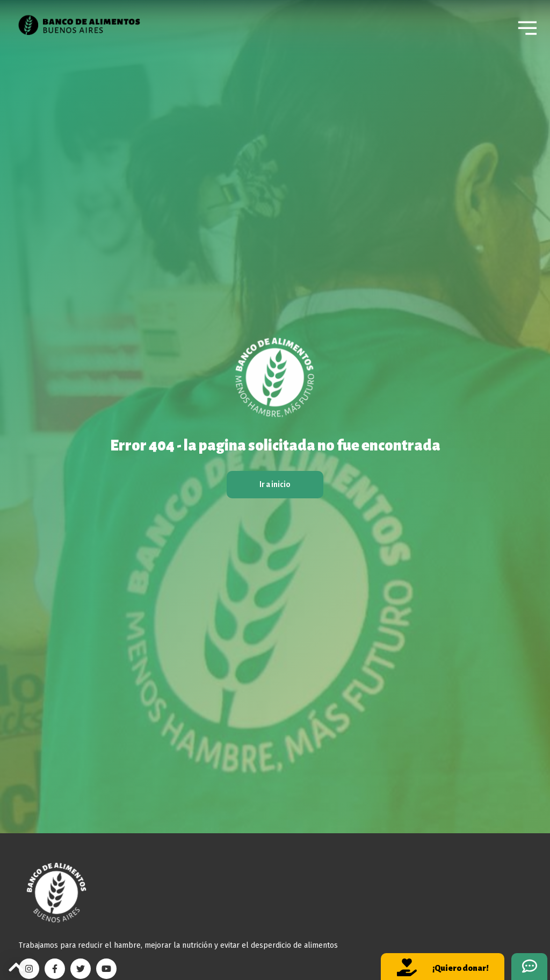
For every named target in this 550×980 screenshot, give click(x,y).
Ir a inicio (275, 484)
